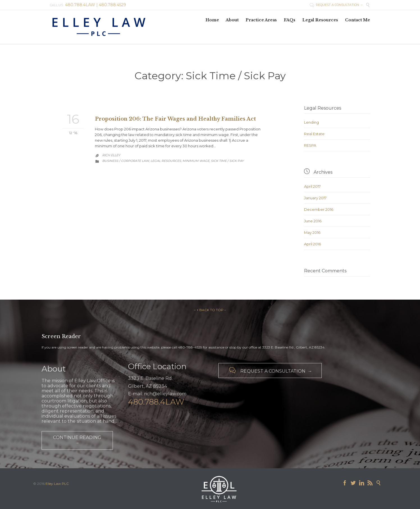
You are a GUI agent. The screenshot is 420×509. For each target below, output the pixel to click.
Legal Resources (166, 161)
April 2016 (312, 244)
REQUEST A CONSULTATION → (336, 5)
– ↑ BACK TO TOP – (210, 310)
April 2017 (312, 186)
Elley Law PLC (57, 484)
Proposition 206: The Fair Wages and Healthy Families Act (175, 119)
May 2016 (312, 232)
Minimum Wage (196, 161)
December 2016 (319, 209)
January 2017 (315, 198)
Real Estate (314, 134)
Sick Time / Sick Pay (227, 161)
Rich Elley (111, 155)
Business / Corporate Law (126, 161)
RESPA (310, 145)
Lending (311, 122)
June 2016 (313, 221)
